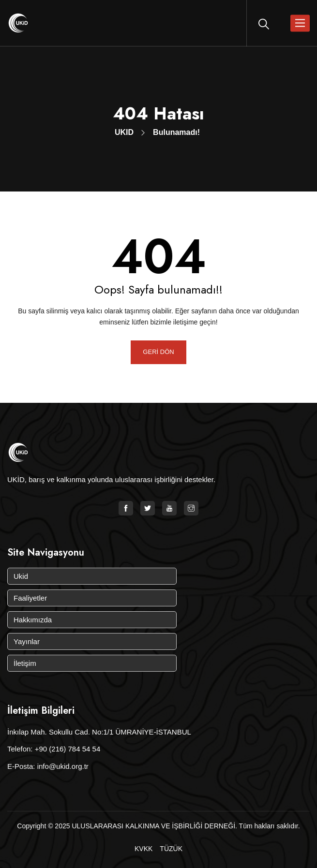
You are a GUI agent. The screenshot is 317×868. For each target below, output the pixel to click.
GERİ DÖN (158, 352)
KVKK (143, 849)
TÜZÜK (171, 849)
